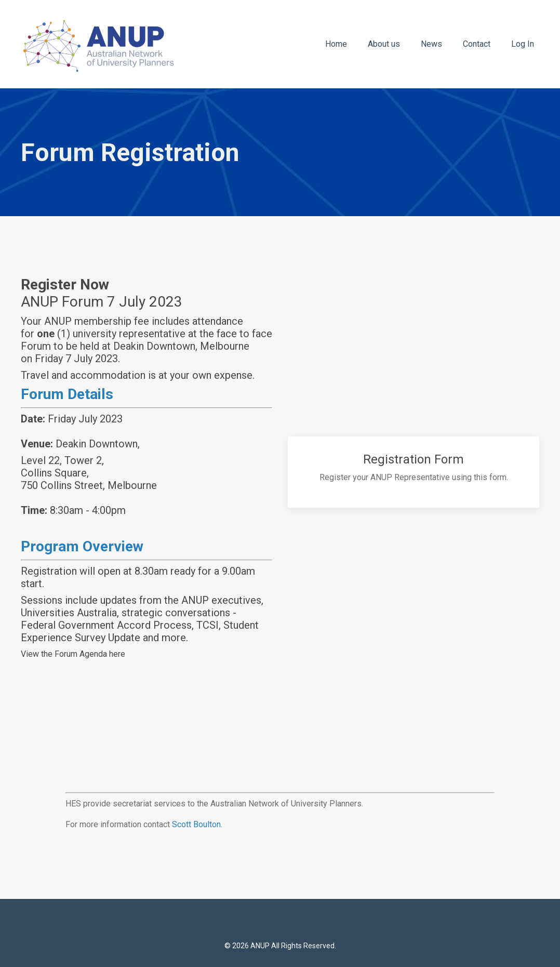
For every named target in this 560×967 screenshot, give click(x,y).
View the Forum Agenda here (73, 654)
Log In (523, 44)
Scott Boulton (196, 824)
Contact (477, 44)
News (431, 44)
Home (336, 44)
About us (384, 44)
